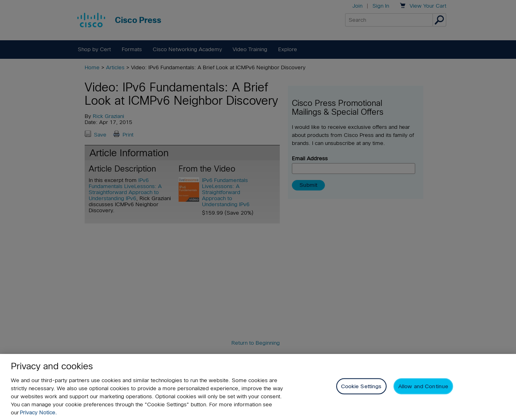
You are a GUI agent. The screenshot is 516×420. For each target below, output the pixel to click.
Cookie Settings (361, 386)
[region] (258, 387)
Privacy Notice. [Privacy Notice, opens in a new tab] (38, 413)
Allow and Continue (423, 386)
